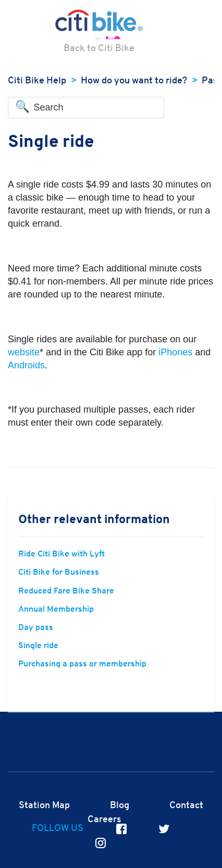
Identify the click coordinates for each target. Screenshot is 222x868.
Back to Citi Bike (99, 49)
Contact (186, 806)
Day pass (36, 628)
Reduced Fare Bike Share (66, 591)
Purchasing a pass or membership (82, 664)
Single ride (38, 646)
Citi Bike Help (37, 81)
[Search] (86, 108)
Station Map (44, 806)
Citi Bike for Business (59, 573)
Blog (120, 806)
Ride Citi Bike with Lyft (61, 554)
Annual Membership (56, 610)
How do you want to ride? (134, 81)
